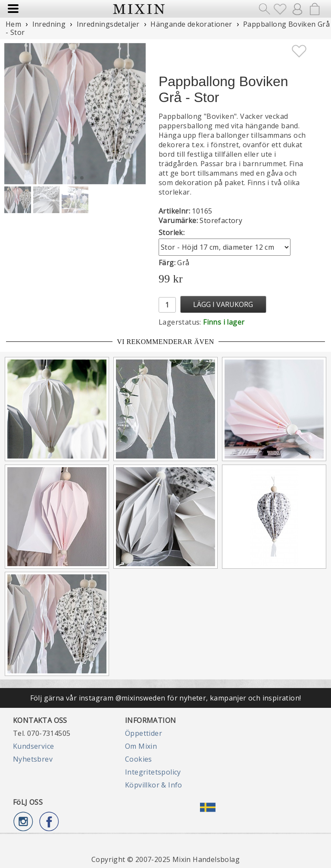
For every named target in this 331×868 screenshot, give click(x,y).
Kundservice (33, 746)
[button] (136, 114)
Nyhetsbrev (33, 759)
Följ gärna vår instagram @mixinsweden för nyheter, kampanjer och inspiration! (166, 698)
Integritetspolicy (153, 772)
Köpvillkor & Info (154, 785)
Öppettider (144, 733)
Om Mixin (141, 746)
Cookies (139, 759)
